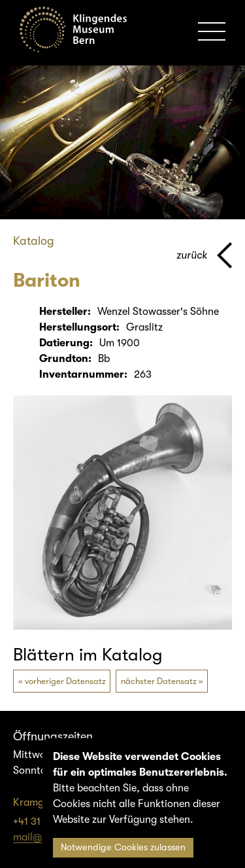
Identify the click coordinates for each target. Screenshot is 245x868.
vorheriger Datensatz (65, 681)
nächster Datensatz (159, 681)
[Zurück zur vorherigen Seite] (204, 255)
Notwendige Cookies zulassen (123, 847)
